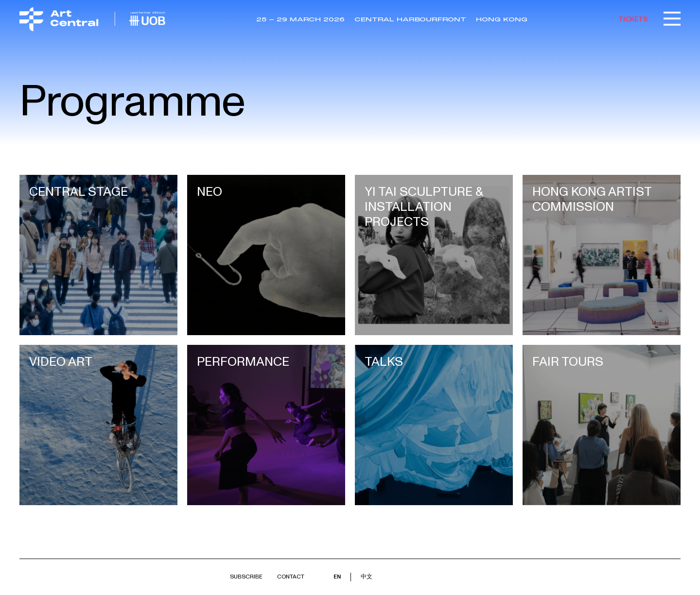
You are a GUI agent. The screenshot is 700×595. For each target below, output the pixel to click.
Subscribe (246, 577)
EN (337, 577)
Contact (291, 577)
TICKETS (633, 19)
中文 (367, 577)
